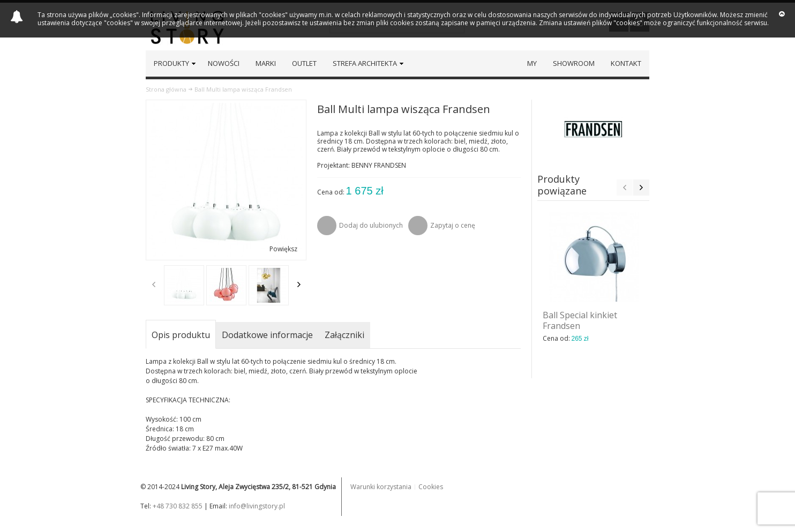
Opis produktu (181, 335)
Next (299, 284)
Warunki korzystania (381, 487)
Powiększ (283, 249)
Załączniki (344, 335)
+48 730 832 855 (178, 506)
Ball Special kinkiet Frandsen (580, 320)
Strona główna (166, 89)
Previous (154, 284)
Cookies (431, 487)
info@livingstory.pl (257, 506)
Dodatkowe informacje (267, 335)
